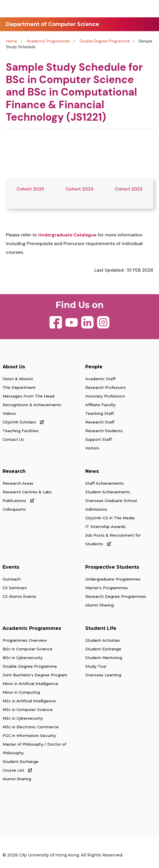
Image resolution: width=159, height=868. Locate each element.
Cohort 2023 (129, 189)
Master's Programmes (107, 588)
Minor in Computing (21, 692)
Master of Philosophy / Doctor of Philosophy (34, 748)
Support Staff (99, 439)
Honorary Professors (105, 396)
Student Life (101, 628)
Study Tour (96, 666)
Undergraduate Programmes (113, 579)
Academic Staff (100, 379)
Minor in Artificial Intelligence (30, 684)
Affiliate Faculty (100, 405)
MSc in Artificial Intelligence (29, 701)
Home (12, 41)
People (94, 367)
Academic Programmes (48, 41)
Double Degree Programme (105, 41)
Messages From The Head (29, 396)
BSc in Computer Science (28, 649)
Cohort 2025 (30, 189)
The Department (19, 387)
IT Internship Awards (105, 527)
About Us (14, 367)
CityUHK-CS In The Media (110, 518)
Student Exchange (21, 761)
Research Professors (106, 387)
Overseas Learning (103, 675)
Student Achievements (108, 492)
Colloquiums (14, 509)
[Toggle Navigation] (149, 9)
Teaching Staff (100, 413)
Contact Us (13, 439)
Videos (9, 413)
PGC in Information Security (29, 736)
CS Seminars (15, 588)
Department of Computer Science (52, 24)
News (92, 471)
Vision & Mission (18, 379)
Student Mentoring (104, 658)
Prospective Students (112, 567)
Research (14, 471)
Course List (17, 770)
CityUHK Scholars (23, 422)
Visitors (92, 448)
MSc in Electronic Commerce (31, 727)
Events (11, 567)
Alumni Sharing (100, 605)
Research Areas (18, 483)
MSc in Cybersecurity (23, 718)
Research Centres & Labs (27, 492)
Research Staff (100, 422)
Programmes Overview (25, 640)
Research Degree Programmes (116, 596)
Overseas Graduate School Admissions (111, 505)
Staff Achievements (105, 483)
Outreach (12, 579)
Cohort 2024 (79, 189)
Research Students (104, 431)
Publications (18, 501)
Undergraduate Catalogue (67, 235)
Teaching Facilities (21, 431)
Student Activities (103, 640)
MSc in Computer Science (28, 710)
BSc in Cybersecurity (23, 658)
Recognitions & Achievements (32, 405)
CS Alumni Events (19, 596)
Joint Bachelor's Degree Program (35, 675)
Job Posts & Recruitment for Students (113, 540)
